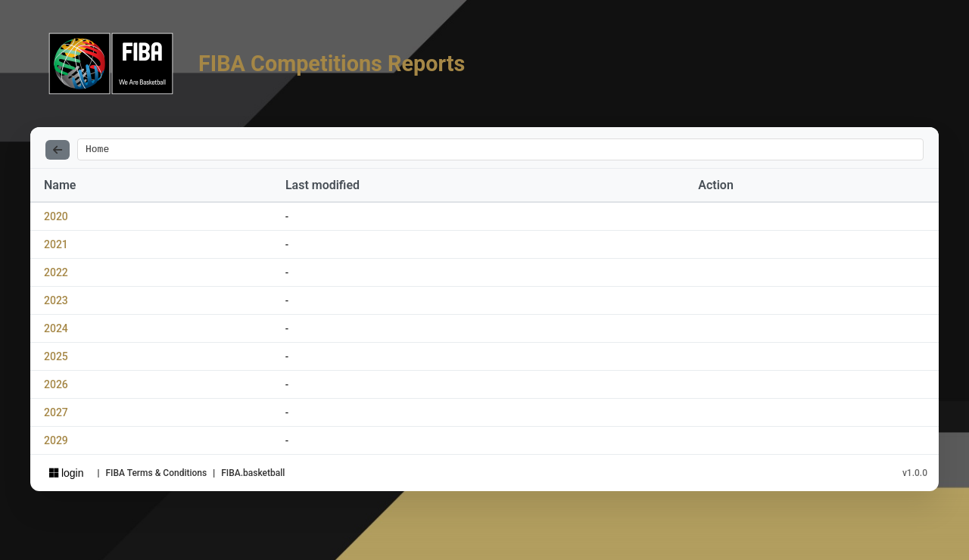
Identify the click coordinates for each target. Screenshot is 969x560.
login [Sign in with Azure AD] (66, 475)
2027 (56, 415)
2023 (56, 303)
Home (97, 151)
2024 (56, 331)
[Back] (58, 151)
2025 (56, 359)
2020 (56, 219)
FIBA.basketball (253, 475)
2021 (56, 247)
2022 (56, 275)
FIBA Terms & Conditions (156, 475)
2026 (56, 387)
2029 (56, 443)
